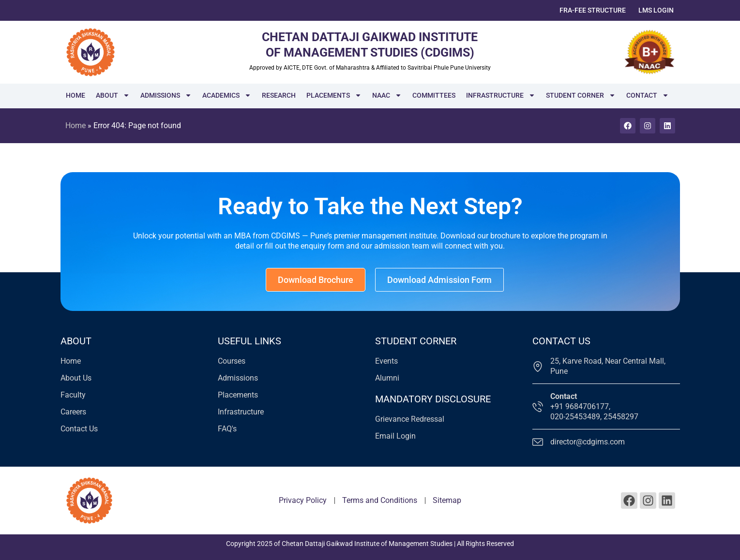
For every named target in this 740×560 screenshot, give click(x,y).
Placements (334, 95)
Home (76, 95)
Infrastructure (501, 95)
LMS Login (656, 10)
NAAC (387, 95)
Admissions (166, 95)
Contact (648, 95)
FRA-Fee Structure (593, 10)
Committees (434, 95)
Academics (227, 95)
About (113, 95)
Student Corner (581, 95)
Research (279, 95)
